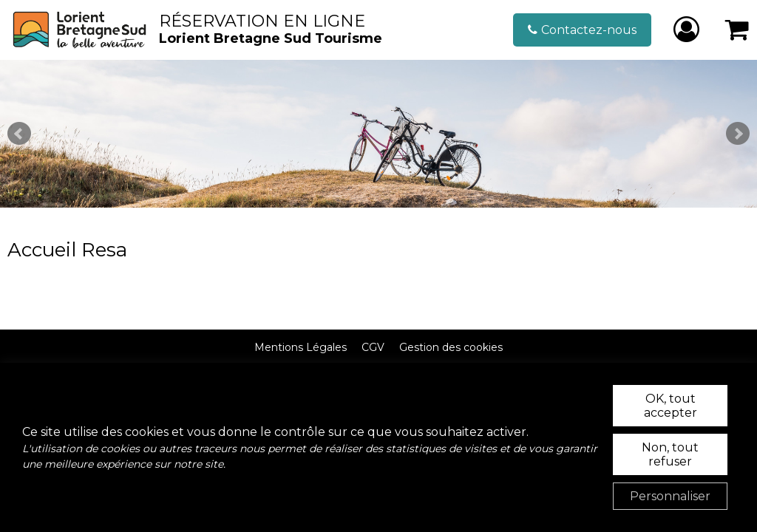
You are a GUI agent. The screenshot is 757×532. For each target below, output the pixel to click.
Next (738, 134)
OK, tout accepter (671, 406)
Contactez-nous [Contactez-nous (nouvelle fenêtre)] (589, 30)
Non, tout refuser (670, 454)
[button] (737, 30)
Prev (19, 134)
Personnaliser (670, 496)
